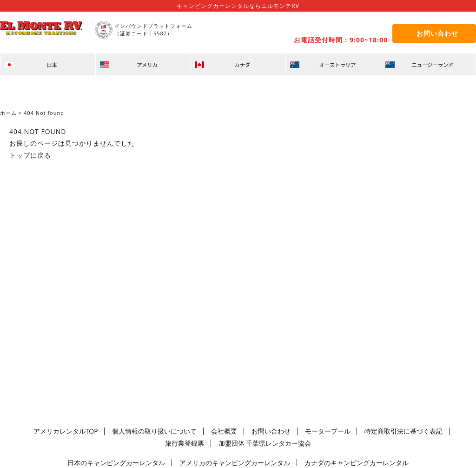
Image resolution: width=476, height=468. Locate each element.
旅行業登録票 (412, 431)
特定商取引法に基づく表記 (352, 431)
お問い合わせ (244, 431)
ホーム (8, 113)
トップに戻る (30, 155)
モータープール (290, 431)
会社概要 (206, 431)
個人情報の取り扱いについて (149, 431)
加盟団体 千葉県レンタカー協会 (238, 442)
